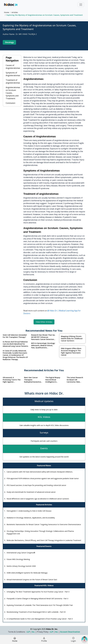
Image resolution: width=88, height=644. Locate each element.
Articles (15, 12)
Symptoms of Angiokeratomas (13, 74)
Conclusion (10, 103)
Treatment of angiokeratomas (13, 81)
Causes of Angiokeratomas (13, 67)
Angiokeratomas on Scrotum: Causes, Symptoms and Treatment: (13, 93)
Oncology (9, 42)
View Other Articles (44, 322)
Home (7, 12)
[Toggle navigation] (81, 5)
